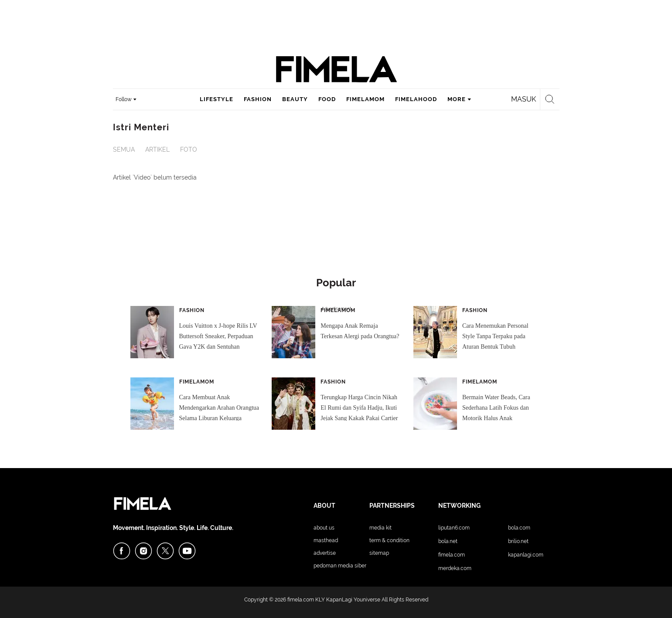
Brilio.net (518, 541)
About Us (324, 528)
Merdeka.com (455, 568)
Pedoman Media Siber (340, 566)
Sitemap (379, 553)
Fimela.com (452, 555)
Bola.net (448, 541)
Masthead (326, 540)
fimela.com (301, 600)
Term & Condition (389, 540)
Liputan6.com (454, 528)
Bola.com (519, 528)
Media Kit (380, 528)
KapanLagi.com (526, 555)
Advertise (325, 553)
